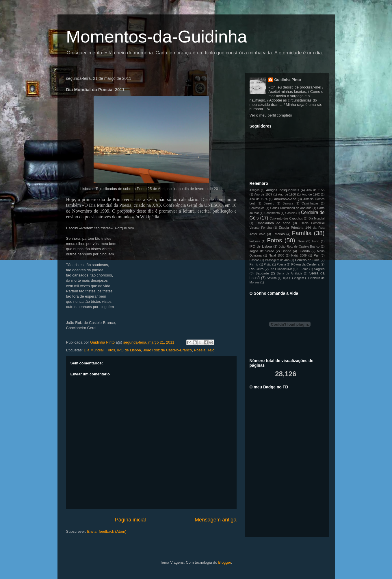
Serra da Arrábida (289, 273)
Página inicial (130, 520)
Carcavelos (257, 208)
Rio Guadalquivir (281, 269)
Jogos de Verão (262, 251)
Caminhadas (310, 203)
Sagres (319, 269)
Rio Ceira (257, 269)
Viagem (299, 278)
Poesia (200, 350)
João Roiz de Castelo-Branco (167, 350)
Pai (316, 255)
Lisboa (286, 251)
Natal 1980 (276, 256)
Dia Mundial (94, 350)
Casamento (272, 213)
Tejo (211, 350)
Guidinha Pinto (287, 80)
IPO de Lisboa (129, 350)
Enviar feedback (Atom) (107, 531)
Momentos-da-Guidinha (157, 37)
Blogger (224, 562)
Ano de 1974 (259, 199)
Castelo (290, 213)
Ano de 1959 (263, 194)
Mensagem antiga (216, 520)
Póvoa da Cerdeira (305, 264)
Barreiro (269, 203)
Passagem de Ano (277, 260)
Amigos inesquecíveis (283, 190)
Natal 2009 (299, 256)
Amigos (255, 190)
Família (302, 233)
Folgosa (255, 241)
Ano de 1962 (311, 194)
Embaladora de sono (273, 223)
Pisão (267, 264)
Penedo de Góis (307, 260)
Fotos (110, 350)
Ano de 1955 (316, 190)
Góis (301, 241)
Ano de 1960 (287, 194)
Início (316, 241)
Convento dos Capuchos (286, 218)
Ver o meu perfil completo (271, 115)
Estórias (278, 234)
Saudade (262, 273)
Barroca (288, 203)
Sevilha (272, 278)
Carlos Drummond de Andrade (291, 208)
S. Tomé (303, 269)
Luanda (304, 251)
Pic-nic (254, 264)
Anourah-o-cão (285, 199)
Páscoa (255, 260)
